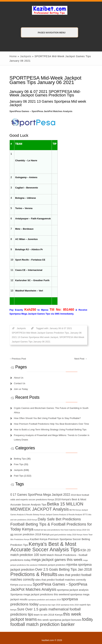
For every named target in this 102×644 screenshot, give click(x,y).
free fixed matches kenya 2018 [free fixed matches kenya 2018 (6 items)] (73, 530)
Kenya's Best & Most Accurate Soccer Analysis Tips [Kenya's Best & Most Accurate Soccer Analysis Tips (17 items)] (45, 547)
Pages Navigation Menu (49, 33)
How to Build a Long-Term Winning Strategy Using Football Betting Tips (50, 430)
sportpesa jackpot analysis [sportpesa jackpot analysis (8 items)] (73, 590)
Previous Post (18, 359)
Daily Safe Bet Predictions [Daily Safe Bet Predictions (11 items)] (59, 519)
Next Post (81, 359)
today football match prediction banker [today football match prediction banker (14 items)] (52, 622)
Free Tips (19, 464)
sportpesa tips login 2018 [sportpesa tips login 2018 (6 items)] (50, 605)
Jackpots (26, 56)
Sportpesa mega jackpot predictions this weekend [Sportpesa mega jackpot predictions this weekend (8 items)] (40, 594)
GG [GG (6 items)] (88, 530)
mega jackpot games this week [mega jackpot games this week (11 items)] (57, 560)
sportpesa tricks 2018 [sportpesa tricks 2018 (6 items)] (70, 605)
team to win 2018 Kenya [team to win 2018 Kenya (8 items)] (48, 615)
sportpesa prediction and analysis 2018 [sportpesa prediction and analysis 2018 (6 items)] (44, 600)
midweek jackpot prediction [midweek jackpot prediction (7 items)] (52, 565)
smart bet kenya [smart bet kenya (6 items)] (25, 585)
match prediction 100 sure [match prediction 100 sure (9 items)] (28, 555)
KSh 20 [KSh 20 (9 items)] (85, 550)
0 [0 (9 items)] (11, 495)
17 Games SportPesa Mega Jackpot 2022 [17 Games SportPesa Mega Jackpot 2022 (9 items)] (41, 495)
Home (13, 56)
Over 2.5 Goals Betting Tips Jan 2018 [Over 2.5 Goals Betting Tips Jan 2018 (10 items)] (63, 569)
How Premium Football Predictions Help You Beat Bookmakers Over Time (52, 424)
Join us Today (21, 389)
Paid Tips (19, 476)
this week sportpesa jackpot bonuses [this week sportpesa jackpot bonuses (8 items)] (59, 620)
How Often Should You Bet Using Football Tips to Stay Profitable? (47, 418)
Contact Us (20, 383)
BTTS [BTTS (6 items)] (85, 515)
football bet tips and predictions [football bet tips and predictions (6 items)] (47, 530)
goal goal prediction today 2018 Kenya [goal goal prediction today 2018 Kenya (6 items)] (66, 535)
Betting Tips (20, 459)
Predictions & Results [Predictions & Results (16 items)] (34, 574)
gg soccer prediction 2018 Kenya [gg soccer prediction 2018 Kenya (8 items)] (30, 534)
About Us (19, 378)
